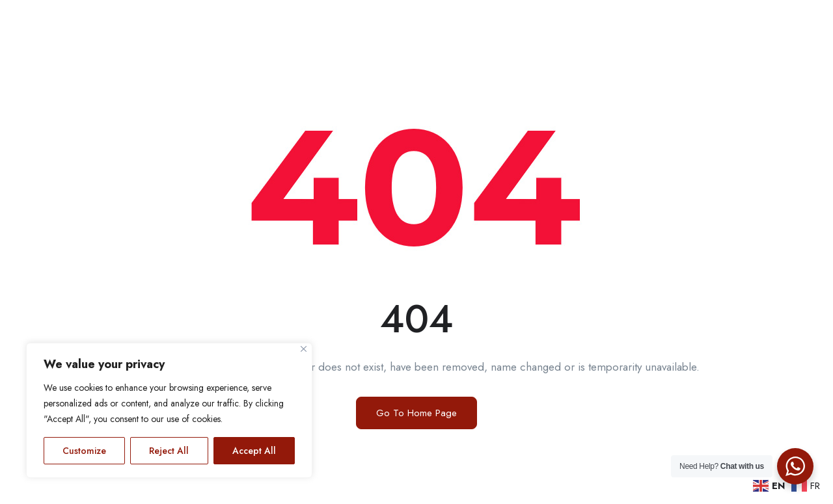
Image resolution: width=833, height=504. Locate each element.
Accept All (254, 451)
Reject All (169, 451)
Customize (84, 451)
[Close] (304, 349)
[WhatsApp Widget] (795, 466)
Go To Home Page (416, 413)
